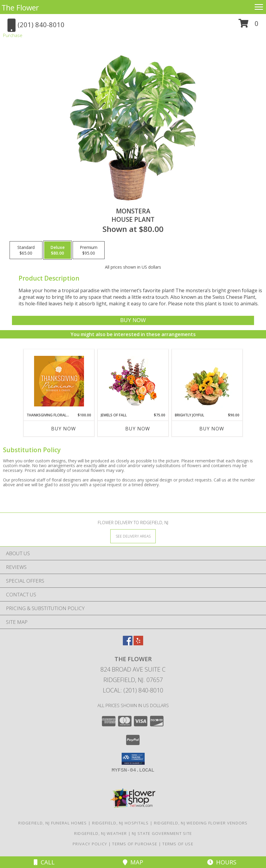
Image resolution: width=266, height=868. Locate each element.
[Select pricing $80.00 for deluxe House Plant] (58, 250)
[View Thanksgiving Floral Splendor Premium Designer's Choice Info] (59, 381)
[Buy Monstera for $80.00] (133, 320)
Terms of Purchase (135, 844)
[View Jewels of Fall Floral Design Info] (133, 381)
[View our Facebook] (128, 643)
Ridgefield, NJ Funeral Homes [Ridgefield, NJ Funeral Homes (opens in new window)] (52, 823)
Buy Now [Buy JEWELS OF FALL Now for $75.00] (138, 429)
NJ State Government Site (162, 833)
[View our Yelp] (138, 643)
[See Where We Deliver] (133, 536)
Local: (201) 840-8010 (133, 690)
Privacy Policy (90, 844)
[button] (249, 26)
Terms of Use (178, 844)
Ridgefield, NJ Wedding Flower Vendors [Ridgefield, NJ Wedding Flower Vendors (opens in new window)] (201, 823)
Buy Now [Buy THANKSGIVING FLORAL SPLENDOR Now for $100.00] (64, 429)
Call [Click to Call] (44, 862)
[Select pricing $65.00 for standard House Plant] (26, 250)
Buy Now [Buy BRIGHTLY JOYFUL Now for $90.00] (212, 429)
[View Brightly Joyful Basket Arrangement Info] (207, 381)
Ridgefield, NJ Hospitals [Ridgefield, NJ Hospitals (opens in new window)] (120, 823)
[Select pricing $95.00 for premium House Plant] (89, 250)
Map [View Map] (133, 862)
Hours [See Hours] (222, 862)
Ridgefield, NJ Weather (101, 833)
